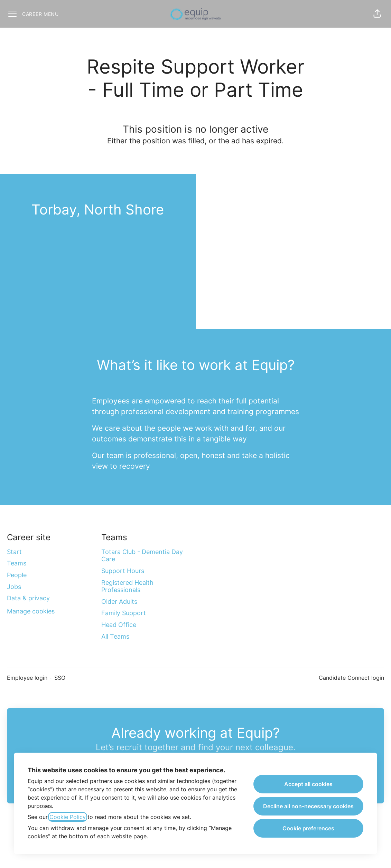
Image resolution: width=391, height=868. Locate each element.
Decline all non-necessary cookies (308, 806)
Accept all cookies (308, 784)
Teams (17, 563)
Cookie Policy (68, 817)
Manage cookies (31, 611)
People (17, 575)
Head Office (119, 625)
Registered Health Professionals (127, 586)
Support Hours (123, 571)
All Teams (115, 636)
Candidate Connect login (351, 678)
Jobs (14, 587)
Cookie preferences (308, 828)
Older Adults (119, 602)
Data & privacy (28, 598)
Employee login (27, 678)
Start (14, 552)
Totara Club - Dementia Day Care (142, 556)
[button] (377, 14)
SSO (60, 678)
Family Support (124, 613)
